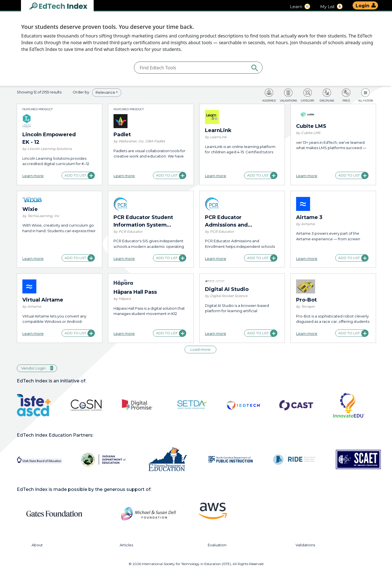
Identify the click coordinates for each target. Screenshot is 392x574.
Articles (126, 545)
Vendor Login (33, 368)
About (37, 545)
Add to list (75, 175)
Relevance (105, 92)
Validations (305, 545)
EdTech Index (63, 7)
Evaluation (217, 545)
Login (363, 6)
